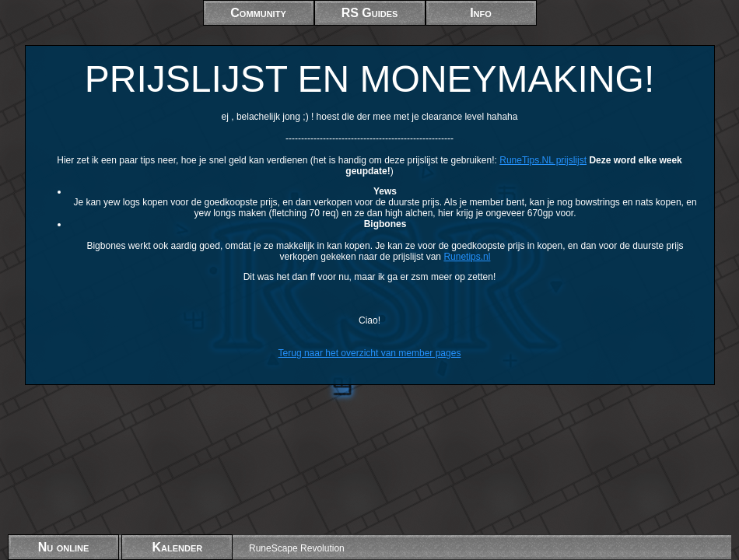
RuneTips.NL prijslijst (543, 160)
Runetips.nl (467, 257)
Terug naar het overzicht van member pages (370, 353)
